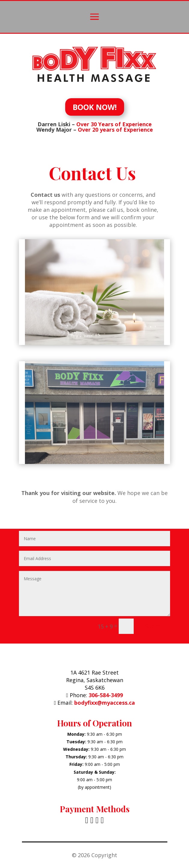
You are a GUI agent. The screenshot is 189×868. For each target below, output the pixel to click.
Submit (155, 626)
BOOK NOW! (95, 107)
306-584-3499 (106, 695)
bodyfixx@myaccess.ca (105, 703)
